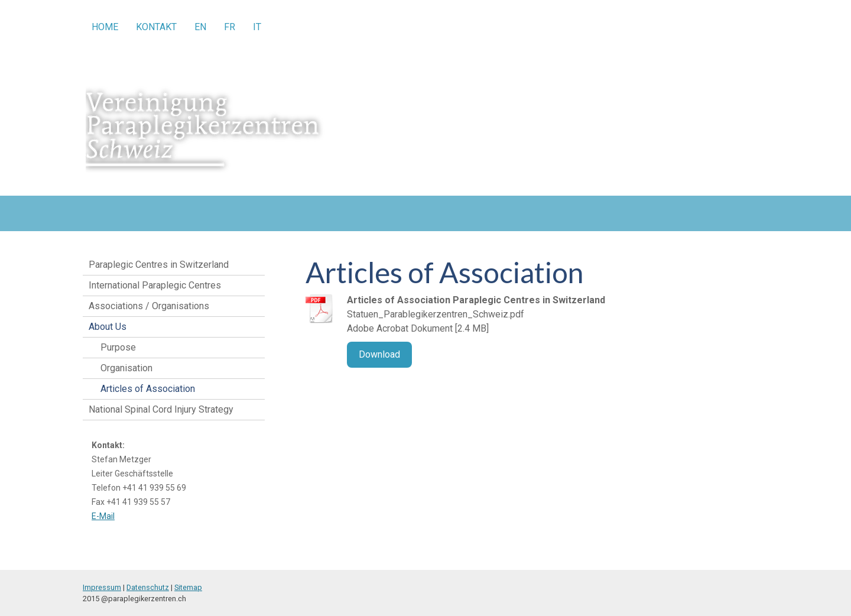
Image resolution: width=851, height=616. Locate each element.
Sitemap (188, 587)
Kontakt (156, 27)
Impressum (102, 587)
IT (257, 27)
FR (230, 27)
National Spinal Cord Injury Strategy (161, 409)
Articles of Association (148, 389)
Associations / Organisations (149, 306)
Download (379, 354)
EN (200, 27)
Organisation (126, 368)
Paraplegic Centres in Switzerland (159, 265)
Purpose (118, 347)
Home (105, 27)
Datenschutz (148, 587)
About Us (108, 327)
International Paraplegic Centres (155, 285)
